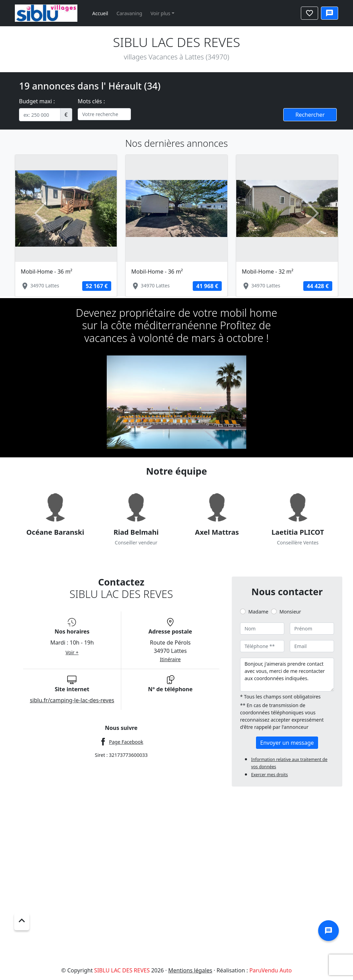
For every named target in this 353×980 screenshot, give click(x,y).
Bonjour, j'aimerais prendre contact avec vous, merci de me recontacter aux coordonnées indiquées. (287, 675)
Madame (258, 612)
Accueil (100, 13)
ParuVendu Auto (271, 970)
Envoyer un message (287, 743)
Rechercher (310, 115)
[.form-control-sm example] (40, 115)
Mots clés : (91, 101)
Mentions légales (190, 970)
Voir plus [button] (160, 13)
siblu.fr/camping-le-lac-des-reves (72, 700)
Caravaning (129, 13)
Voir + (72, 652)
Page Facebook (126, 742)
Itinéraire (170, 659)
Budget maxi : (37, 101)
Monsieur (290, 612)
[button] (41, 213)
